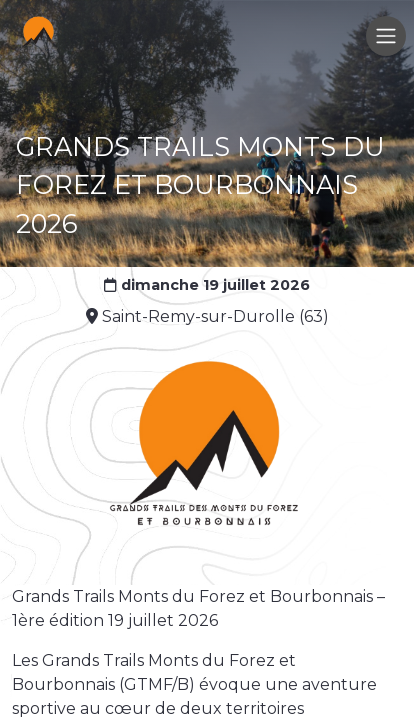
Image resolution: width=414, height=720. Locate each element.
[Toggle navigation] (386, 36)
